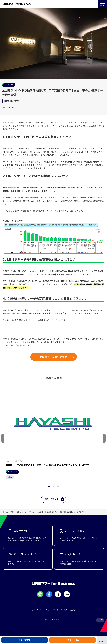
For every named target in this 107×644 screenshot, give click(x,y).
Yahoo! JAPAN (52, 610)
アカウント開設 (73, 640)
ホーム (5, 512)
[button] (104, 438)
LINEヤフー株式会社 (67, 610)
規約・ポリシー (38, 610)
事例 (12, 512)
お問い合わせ (24, 640)
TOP (101, 620)
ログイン (102, 642)
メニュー (102, 4)
